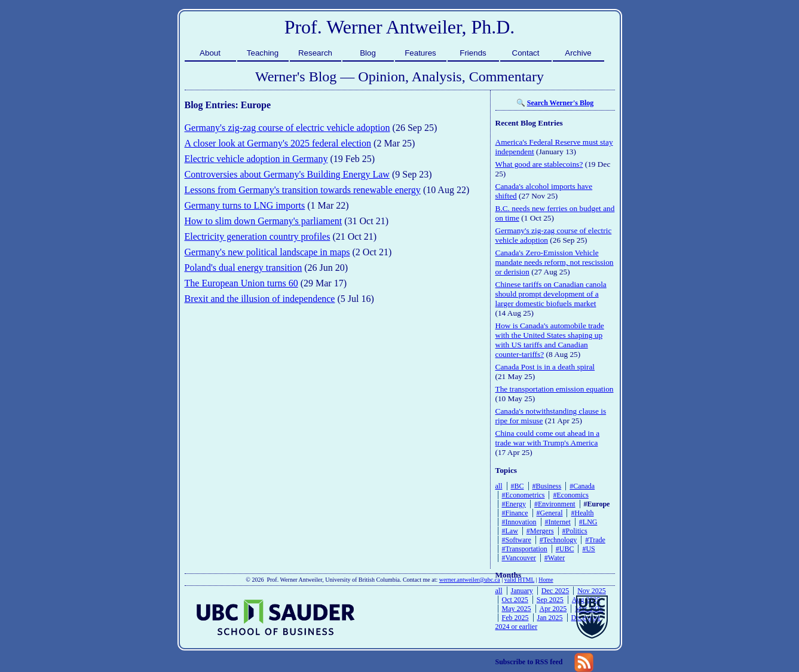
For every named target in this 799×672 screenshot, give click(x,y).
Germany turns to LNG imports (245, 205)
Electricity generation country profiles (258, 236)
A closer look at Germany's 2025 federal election (278, 143)
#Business (547, 486)
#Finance (515, 513)
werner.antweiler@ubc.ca (470, 580)
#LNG (588, 522)
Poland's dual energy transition (244, 268)
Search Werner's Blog (561, 103)
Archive (578, 53)
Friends (473, 53)
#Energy (514, 504)
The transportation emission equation (555, 389)
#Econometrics (524, 495)
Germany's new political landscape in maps (267, 252)
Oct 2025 (515, 600)
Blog (368, 53)
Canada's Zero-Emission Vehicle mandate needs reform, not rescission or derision (555, 262)
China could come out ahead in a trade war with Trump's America (548, 438)
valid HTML (519, 580)
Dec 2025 (555, 591)
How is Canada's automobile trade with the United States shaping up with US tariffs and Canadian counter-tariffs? (550, 340)
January (522, 591)
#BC (518, 486)
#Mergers (540, 531)
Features (420, 53)
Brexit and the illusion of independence (260, 299)
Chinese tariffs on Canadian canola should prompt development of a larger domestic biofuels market (551, 294)
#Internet (558, 522)
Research (315, 53)
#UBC (565, 549)
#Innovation (519, 522)
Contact (526, 53)
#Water (555, 558)
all (499, 486)
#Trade (595, 540)
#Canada (582, 486)
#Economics (570, 495)
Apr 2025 (553, 609)
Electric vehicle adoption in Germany (256, 159)
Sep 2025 (550, 600)
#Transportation (525, 549)
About (210, 53)
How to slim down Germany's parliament (264, 221)
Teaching (263, 53)
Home (546, 580)
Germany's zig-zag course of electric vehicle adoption (287, 128)
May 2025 (517, 609)
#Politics (575, 531)
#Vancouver (519, 558)
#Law (510, 531)
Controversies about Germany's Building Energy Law (287, 174)
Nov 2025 (592, 591)
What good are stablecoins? (539, 164)
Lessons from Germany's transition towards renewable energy (303, 190)
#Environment (555, 504)
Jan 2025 (550, 618)
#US (588, 549)
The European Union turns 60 (241, 283)
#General (550, 513)
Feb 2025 (515, 618)
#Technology (558, 540)
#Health (582, 513)
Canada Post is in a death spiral (545, 367)
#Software (517, 540)
